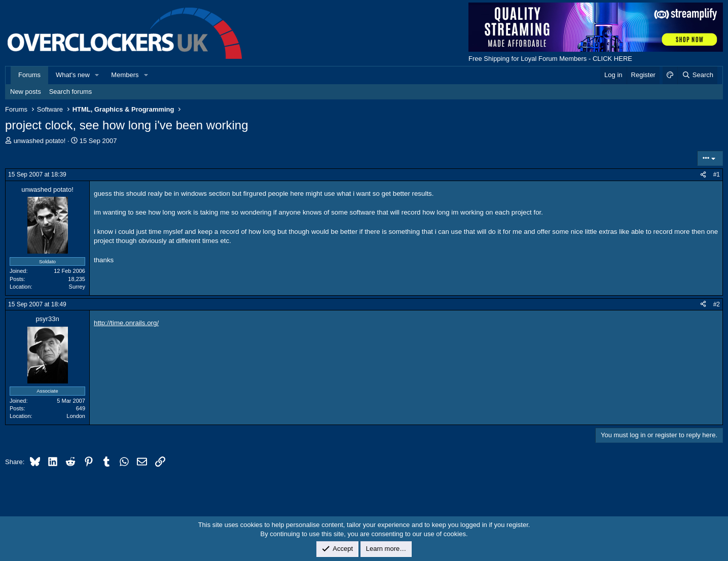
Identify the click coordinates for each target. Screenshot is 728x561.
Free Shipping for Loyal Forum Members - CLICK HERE (550, 59)
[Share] (703, 175)
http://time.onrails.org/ (126, 323)
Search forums (71, 92)
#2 (717, 304)
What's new (73, 75)
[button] (97, 75)
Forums (29, 75)
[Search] (697, 75)
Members (125, 75)
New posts (26, 92)
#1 (717, 174)
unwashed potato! (40, 141)
